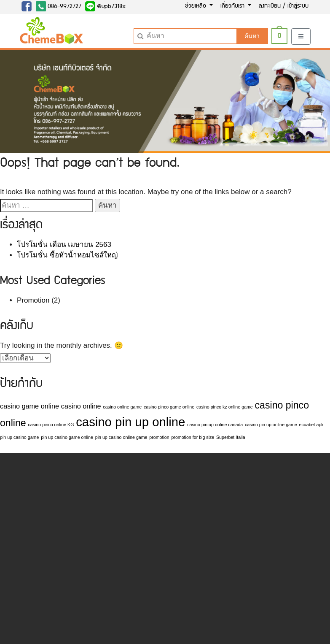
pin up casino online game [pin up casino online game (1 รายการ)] (121, 437)
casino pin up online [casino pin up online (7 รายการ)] (130, 422)
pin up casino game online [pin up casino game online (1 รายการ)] (67, 437)
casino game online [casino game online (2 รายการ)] (30, 406)
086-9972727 (59, 6)
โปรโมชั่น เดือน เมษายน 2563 (64, 245)
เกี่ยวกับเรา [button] (233, 6)
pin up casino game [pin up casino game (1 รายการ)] (19, 437)
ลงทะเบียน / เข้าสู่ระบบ (284, 6)
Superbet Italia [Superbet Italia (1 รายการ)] (231, 437)
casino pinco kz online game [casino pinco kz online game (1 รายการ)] (225, 407)
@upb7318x (105, 6)
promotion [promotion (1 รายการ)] (159, 437)
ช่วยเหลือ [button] (196, 6)
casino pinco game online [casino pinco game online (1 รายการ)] (169, 407)
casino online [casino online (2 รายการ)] (81, 406)
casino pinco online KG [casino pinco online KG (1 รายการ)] (51, 425)
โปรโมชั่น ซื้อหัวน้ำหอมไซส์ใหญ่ (67, 255)
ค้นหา (252, 36)
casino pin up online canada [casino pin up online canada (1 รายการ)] (215, 425)
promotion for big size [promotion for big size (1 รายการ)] (193, 437)
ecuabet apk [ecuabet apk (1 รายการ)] (311, 425)
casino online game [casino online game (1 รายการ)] (122, 407)
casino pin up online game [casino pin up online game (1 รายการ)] (271, 425)
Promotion (33, 300)
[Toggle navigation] (301, 37)
